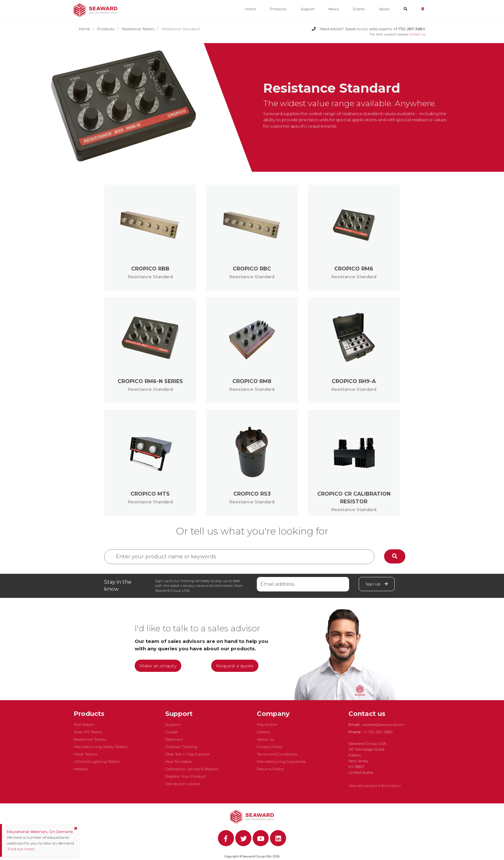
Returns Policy (270, 769)
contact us (417, 34)
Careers (264, 732)
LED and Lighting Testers (97, 761)
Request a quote (235, 666)
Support (307, 9)
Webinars (174, 739)
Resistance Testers (138, 29)
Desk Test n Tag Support (188, 754)
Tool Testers (84, 724)
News (334, 9)
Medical (81, 769)
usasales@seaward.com (383, 724)
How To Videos (178, 761)
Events (359, 9)
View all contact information (375, 786)
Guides (171, 732)
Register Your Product (186, 776)
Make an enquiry (158, 666)
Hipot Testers (85, 754)
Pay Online (267, 724)
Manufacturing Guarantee (281, 761)
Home (250, 9)
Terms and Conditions (277, 754)
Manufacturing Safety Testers (100, 747)
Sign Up (377, 584)
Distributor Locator (183, 784)
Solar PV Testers (88, 732)
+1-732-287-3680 (378, 732)
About (384, 9)
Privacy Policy (270, 747)
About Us (265, 739)
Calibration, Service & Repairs (192, 769)
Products (278, 9)
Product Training (181, 747)
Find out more (21, 849)
